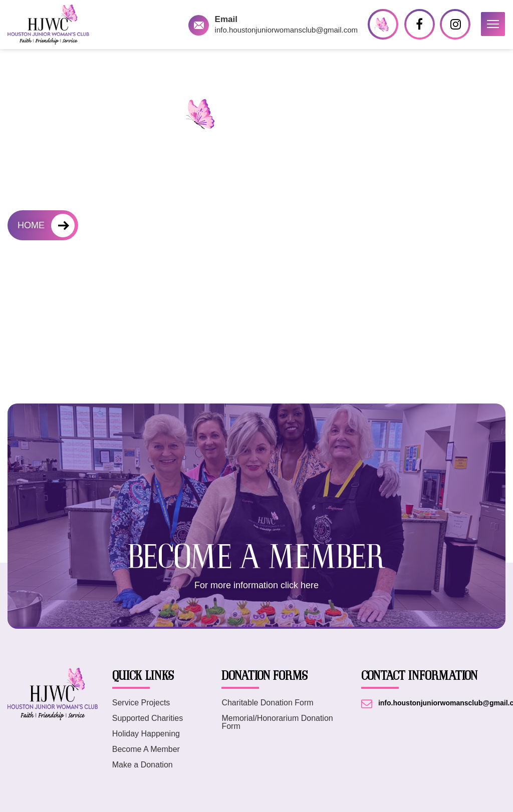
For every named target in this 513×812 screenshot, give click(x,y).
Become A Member (146, 749)
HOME (31, 225)
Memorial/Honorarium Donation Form (277, 722)
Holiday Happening (146, 734)
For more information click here (256, 585)
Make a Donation (143, 765)
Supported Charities (148, 718)
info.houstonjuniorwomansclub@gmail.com (286, 30)
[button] (493, 24)
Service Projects (141, 703)
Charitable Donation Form (267, 703)
